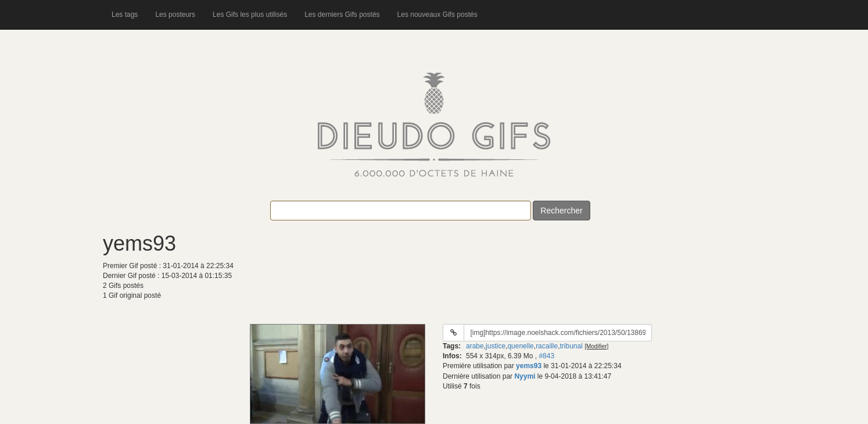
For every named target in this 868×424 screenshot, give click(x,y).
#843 (546, 356)
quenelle (520, 346)
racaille (547, 346)
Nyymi (525, 376)
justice (496, 346)
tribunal (571, 346)
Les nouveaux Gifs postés (437, 15)
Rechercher (561, 211)
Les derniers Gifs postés (342, 15)
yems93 (529, 366)
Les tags (125, 15)
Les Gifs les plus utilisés (250, 15)
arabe (475, 346)
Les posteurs (175, 15)
